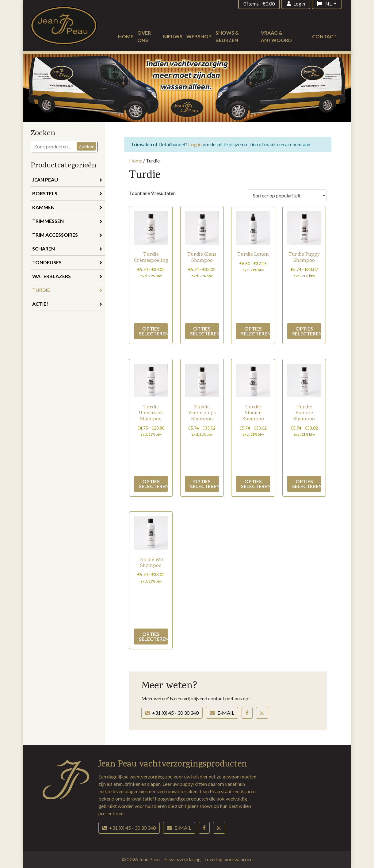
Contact (324, 36)
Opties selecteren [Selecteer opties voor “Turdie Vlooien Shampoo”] (255, 484)
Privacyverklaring (183, 859)
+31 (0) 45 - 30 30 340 (172, 713)
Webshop (199, 36)
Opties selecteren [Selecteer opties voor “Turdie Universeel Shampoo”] (153, 484)
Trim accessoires (67, 235)
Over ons (144, 36)
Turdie (67, 290)
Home (126, 36)
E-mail (222, 713)
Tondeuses (67, 262)
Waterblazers (67, 276)
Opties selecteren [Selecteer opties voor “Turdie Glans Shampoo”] (204, 331)
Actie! (67, 304)
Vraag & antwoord (276, 36)
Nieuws (173, 36)
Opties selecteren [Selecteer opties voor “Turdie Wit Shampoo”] (153, 636)
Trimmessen (67, 221)
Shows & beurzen (227, 36)
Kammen (67, 207)
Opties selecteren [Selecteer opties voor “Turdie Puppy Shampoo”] (307, 331)
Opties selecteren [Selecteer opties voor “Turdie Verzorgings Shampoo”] (204, 484)
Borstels (67, 193)
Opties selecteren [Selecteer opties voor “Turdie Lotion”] (255, 331)
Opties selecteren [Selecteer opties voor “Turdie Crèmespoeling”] (153, 331)
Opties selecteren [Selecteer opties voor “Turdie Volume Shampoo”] (307, 484)
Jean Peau (67, 180)
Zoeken (86, 146)
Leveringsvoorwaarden (229, 859)
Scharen (67, 249)
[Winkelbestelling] (287, 195)
